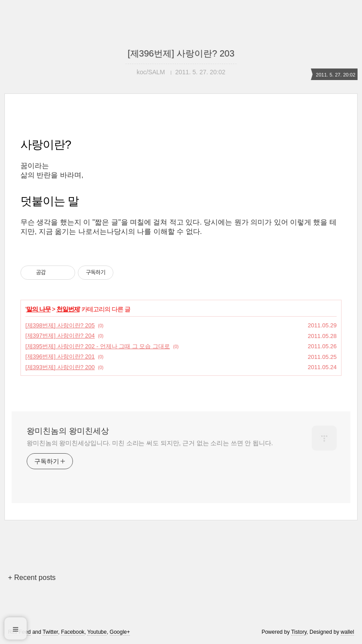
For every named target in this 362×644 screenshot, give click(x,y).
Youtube (97, 632)
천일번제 (68, 309)
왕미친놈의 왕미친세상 (68, 431)
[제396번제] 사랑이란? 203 (181, 53)
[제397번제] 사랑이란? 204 (60, 336)
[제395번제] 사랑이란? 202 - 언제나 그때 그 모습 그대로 (98, 346)
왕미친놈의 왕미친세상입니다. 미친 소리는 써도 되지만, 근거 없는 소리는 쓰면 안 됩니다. (150, 443)
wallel (347, 632)
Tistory (299, 632)
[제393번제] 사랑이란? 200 (60, 367)
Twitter (50, 632)
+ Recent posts (32, 578)
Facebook (73, 632)
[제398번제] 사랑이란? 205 (60, 325)
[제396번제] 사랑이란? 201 (60, 356)
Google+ (120, 632)
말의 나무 (38, 309)
